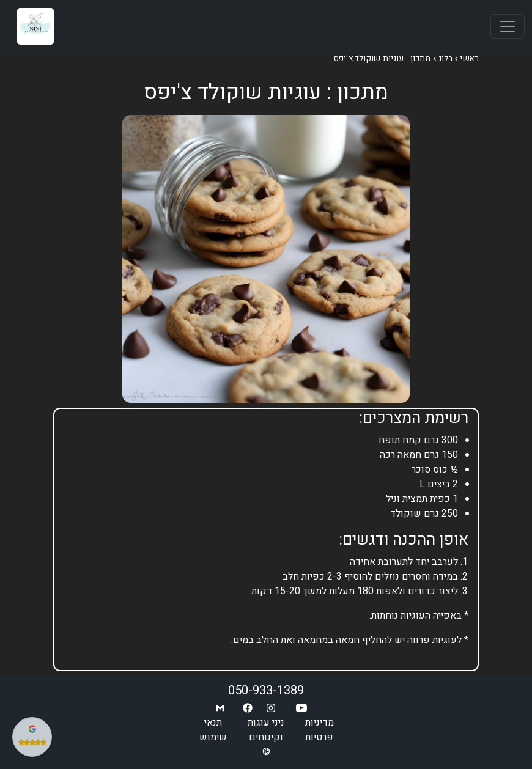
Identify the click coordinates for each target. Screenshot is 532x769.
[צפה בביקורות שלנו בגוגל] (32, 737)
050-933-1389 (266, 690)
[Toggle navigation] (508, 26)
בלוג (446, 59)
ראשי (469, 59)
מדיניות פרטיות (320, 730)
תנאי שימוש (213, 730)
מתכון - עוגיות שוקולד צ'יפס (382, 59)
